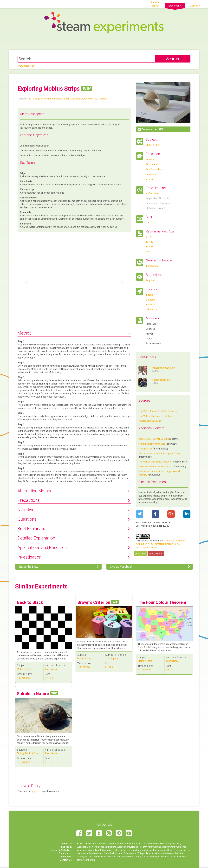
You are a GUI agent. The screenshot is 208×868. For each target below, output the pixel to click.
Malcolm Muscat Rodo (163, 368)
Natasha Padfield (161, 380)
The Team (66, 847)
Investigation (29, 557)
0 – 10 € (150, 223)
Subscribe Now (28, 567)
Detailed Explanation (36, 538)
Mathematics (54, 99)
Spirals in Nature (37, 694)
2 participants (52, 753)
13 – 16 (150, 247)
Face (43, 99)
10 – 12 (150, 242)
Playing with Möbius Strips (152, 444)
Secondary (151, 164)
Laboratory (151, 309)
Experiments (175, 6)
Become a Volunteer (61, 850)
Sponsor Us (65, 853)
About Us (67, 844)
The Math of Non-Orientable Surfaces (158, 411)
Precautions (29, 500)
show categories (26, 66)
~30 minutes (152, 193)
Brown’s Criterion (98, 602)
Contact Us (66, 860)
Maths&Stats (68, 99)
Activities (195, 6)
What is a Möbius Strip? (150, 421)
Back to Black (30, 602)
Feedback (66, 857)
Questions (27, 519)
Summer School (155, 4)
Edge (37, 99)
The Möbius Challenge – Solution (155, 416)
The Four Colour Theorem (162, 602)
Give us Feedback (121, 567)
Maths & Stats (153, 145)
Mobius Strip (91, 99)
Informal (150, 179)
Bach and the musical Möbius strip (156, 467)
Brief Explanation (33, 529)
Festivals (150, 305)
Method (25, 333)
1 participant (152, 266)
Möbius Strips (145, 449)
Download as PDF (151, 129)
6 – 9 (148, 237)
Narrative (26, 510)
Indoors (150, 295)
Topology (103, 99)
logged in (36, 791)
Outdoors (151, 300)
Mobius (80, 99)
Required (150, 280)
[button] (26, 281)
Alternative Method (35, 491)
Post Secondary (154, 169)
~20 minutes (23, 678)
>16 (148, 252)
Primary (150, 160)
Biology (21, 753)
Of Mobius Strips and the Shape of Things (160, 454)
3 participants (173, 661)
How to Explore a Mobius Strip (154, 439)
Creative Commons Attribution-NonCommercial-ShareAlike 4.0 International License (161, 544)
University (151, 174)
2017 (31, 99)
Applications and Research (42, 547)
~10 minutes (84, 667)
